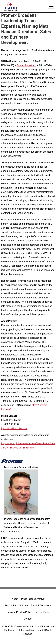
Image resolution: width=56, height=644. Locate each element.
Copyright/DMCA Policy (19, 612)
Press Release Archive (33, 599)
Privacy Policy (42, 612)
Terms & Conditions (41, 606)
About (15, 599)
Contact (28, 619)
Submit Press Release (16, 606)
